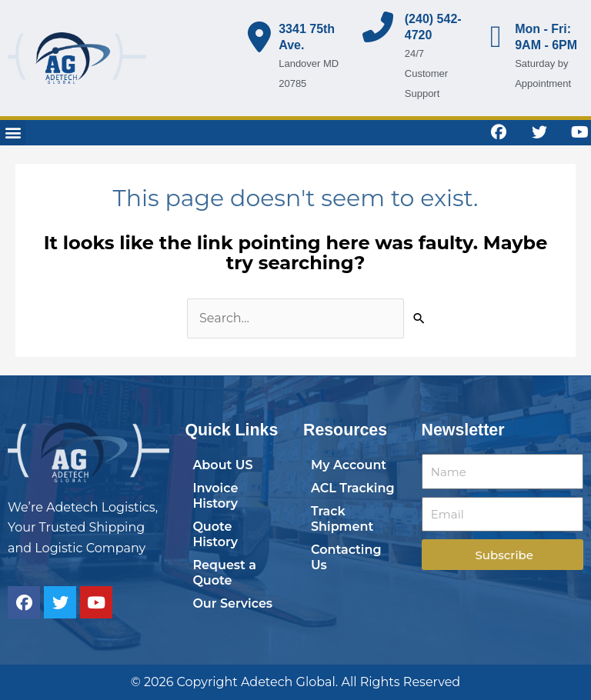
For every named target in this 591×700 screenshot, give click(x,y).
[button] (13, 133)
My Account (349, 465)
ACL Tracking (353, 488)
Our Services (232, 603)
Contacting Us (346, 557)
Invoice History (215, 496)
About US (222, 465)
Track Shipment (342, 519)
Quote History (215, 534)
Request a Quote (224, 573)
